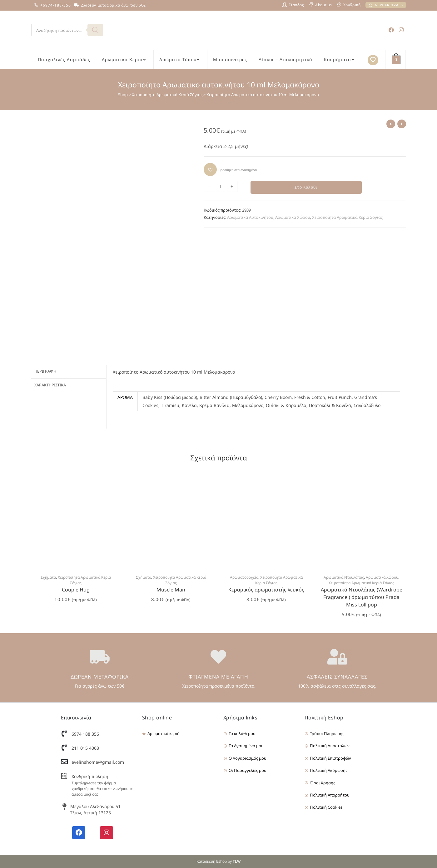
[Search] (95, 30)
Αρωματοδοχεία (244, 577)
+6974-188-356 (56, 5)
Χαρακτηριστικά (50, 384)
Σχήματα (48, 577)
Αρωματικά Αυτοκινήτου (250, 218)
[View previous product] (391, 124)
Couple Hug (76, 590)
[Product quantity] (221, 186)
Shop (123, 95)
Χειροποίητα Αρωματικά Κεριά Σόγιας (167, 95)
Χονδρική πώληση (90, 776)
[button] (230, 169)
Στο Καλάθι (306, 187)
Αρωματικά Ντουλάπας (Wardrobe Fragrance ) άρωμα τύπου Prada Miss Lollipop (362, 597)
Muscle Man (171, 590)
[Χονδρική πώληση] (64, 776)
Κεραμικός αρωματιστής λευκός (266, 590)
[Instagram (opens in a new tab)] (401, 30)
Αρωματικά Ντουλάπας (344, 577)
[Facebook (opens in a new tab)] (391, 30)
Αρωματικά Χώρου (293, 218)
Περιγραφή (45, 371)
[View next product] (402, 124)
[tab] (69, 371)
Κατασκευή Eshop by (218, 861)
